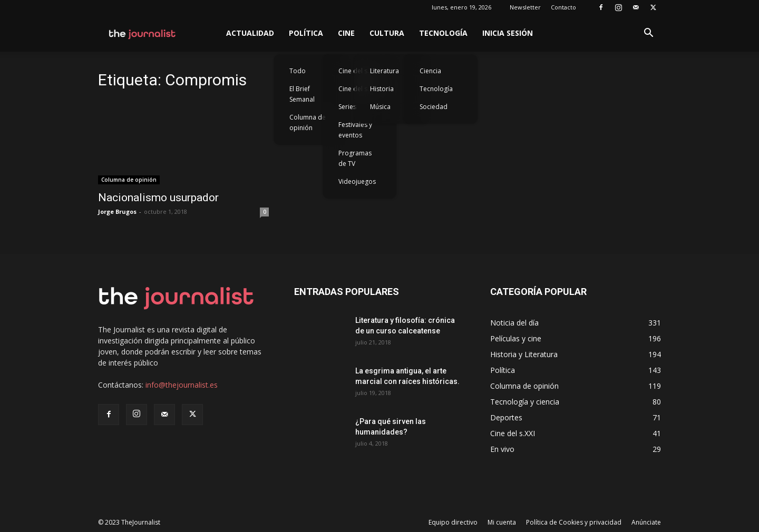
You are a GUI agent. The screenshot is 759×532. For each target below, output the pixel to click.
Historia (382, 89)
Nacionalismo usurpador (158, 198)
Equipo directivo (453, 522)
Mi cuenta (502, 522)
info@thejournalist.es (182, 385)
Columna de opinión (308, 122)
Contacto (563, 7)
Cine (346, 33)
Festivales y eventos (355, 130)
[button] (648, 34)
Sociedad (434, 107)
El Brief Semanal (302, 94)
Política (306, 33)
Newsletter (525, 7)
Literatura (385, 71)
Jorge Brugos (117, 211)
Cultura (387, 33)
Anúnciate (646, 522)
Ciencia (430, 71)
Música (380, 107)
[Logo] (143, 33)
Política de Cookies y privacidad (574, 522)
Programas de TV (355, 158)
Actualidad (250, 33)
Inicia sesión (508, 33)
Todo (298, 71)
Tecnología (443, 33)
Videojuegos (357, 181)
